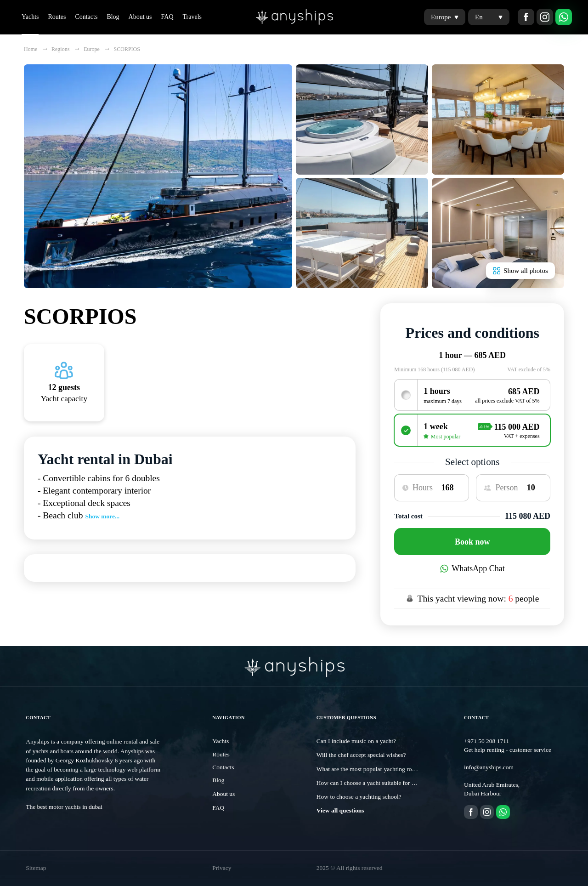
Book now (472, 542)
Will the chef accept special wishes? (361, 755)
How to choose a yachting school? (359, 797)
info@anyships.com (489, 767)
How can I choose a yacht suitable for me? (369, 783)
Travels (192, 17)
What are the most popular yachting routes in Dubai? (382, 769)
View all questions (340, 810)
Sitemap (36, 868)
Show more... (102, 516)
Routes (57, 17)
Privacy (222, 868)
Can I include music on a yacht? (356, 741)
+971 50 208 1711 (486, 741)
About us (140, 17)
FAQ (167, 17)
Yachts (30, 17)
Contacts (86, 17)
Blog (113, 17)
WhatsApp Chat (472, 568)
